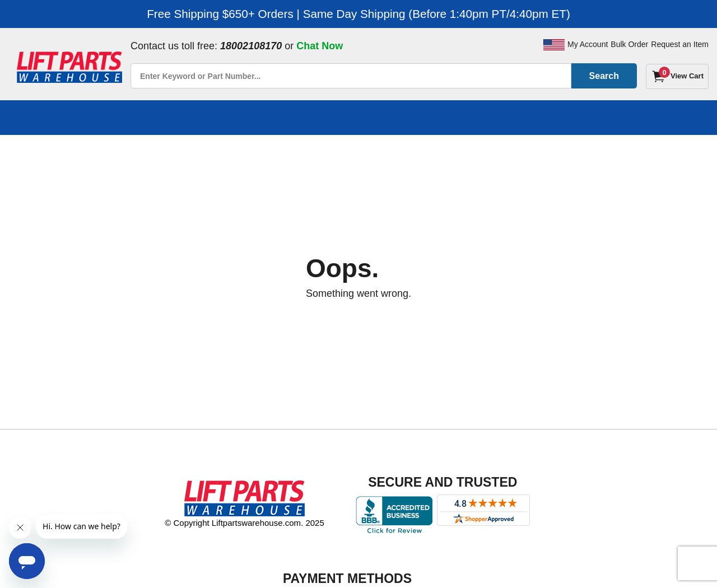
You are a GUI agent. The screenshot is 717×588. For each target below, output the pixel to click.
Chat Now (320, 46)
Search (604, 76)
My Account (588, 44)
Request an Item (680, 44)
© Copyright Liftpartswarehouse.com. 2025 (245, 523)
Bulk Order (629, 44)
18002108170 (251, 46)
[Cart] (677, 76)
